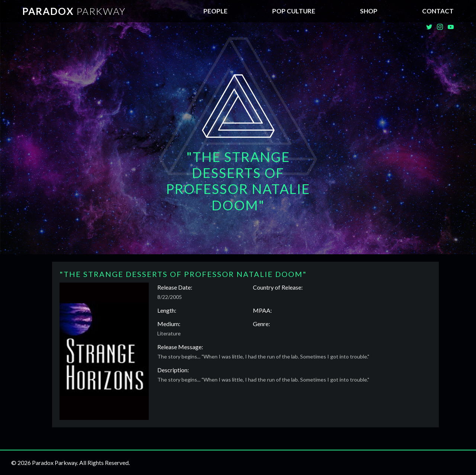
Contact (438, 11)
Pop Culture (294, 11)
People (216, 11)
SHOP (369, 11)
